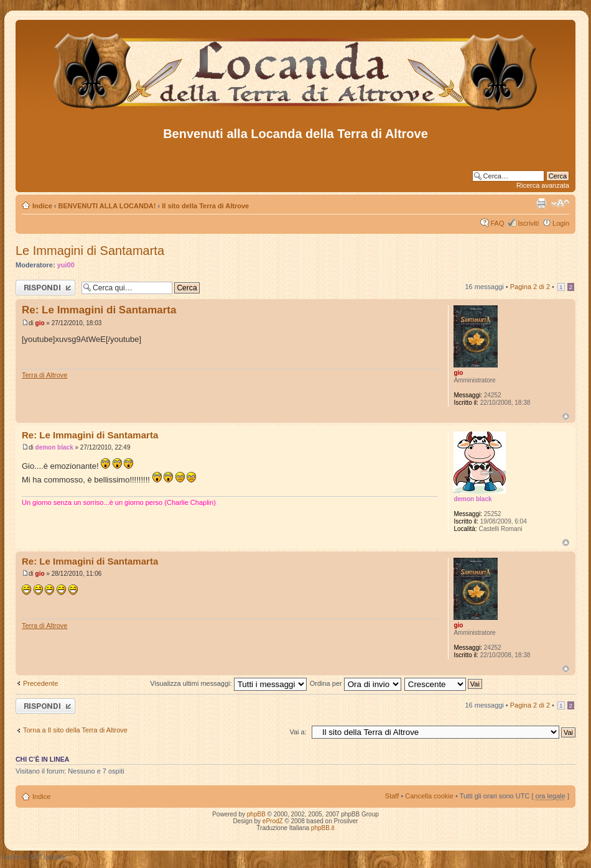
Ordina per (356, 683)
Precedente (40, 683)
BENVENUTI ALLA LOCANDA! (107, 206)
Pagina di (530, 287)
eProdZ (273, 821)
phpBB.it (323, 828)
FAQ (497, 223)
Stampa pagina (541, 203)
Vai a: (298, 732)
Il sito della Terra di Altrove (205, 206)
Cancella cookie (429, 796)
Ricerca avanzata (543, 185)
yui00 (66, 265)
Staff (392, 796)
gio (40, 323)
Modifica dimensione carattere (560, 203)
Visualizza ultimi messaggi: (228, 683)
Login (561, 223)
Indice (42, 206)
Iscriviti (528, 223)
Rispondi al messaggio (45, 288)
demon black (54, 447)
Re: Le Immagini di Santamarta (99, 310)
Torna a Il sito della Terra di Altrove (75, 730)
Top (566, 416)
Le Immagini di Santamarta (90, 251)
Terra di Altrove (44, 375)
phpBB (256, 814)
